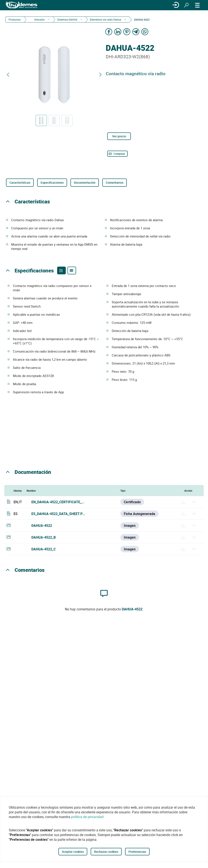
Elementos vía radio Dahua (106, 20)
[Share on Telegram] (136, 32)
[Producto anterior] (8, 75)
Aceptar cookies (73, 852)
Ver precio (119, 136)
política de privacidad (87, 817)
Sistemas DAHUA (67, 20)
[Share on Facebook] (109, 32)
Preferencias (137, 852)
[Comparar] (117, 154)
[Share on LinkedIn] (118, 32)
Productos (15, 20)
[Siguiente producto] (100, 75)
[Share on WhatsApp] (145, 32)
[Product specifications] (72, 270)
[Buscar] (186, 5)
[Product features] (61, 270)
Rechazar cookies (106, 852)
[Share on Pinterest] (127, 32)
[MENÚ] (197, 5)
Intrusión (39, 20)
